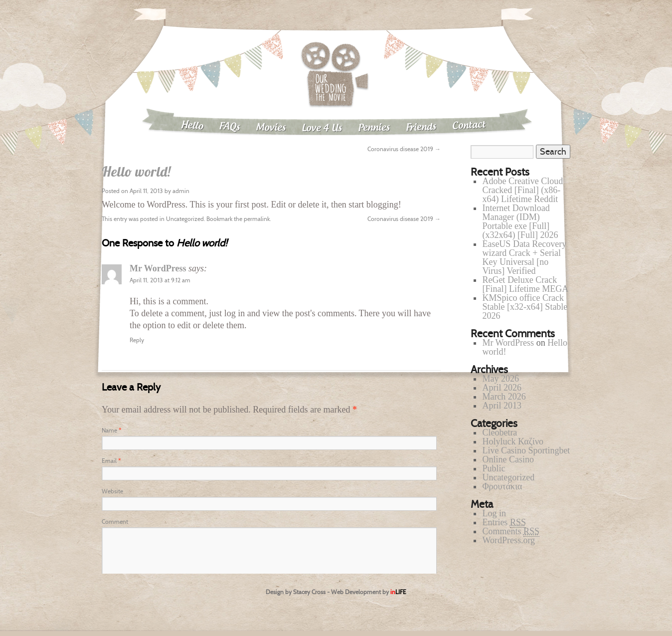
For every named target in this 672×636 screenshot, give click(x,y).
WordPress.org (508, 540)
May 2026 (501, 379)
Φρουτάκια (502, 486)
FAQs (230, 127)
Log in (494, 513)
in (398, 592)
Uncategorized (185, 219)
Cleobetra (500, 432)
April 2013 (502, 406)
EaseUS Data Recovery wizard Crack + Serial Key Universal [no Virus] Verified (524, 257)
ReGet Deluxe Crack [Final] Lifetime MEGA (525, 284)
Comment (115, 522)
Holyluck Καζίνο (513, 441)
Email (111, 461)
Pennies (374, 128)
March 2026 (504, 397)
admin (181, 191)
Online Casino (508, 459)
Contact (469, 125)
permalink (257, 219)
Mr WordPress (158, 268)
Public (494, 468)
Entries (504, 523)
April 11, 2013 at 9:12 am (160, 280)
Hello (192, 126)
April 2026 (502, 388)
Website (112, 491)
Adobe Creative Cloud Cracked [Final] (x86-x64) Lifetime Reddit (522, 190)
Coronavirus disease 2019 (404, 149)
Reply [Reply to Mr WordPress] (137, 340)
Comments (511, 531)
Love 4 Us (322, 128)
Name (111, 430)
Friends (421, 127)
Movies (271, 128)
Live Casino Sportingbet (526, 450)
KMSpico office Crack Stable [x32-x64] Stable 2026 (525, 307)
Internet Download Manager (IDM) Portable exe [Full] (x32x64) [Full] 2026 (520, 221)
